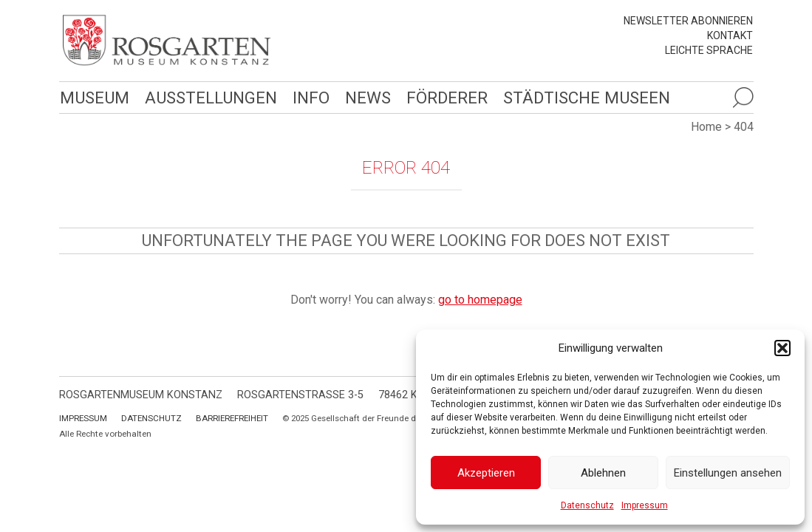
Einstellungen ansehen (728, 473)
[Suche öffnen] (743, 98)
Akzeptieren (486, 473)
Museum (94, 97)
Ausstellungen (209, 97)
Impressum (645, 505)
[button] (782, 348)
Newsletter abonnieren (688, 21)
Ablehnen (603, 473)
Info (308, 97)
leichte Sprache (709, 50)
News (364, 97)
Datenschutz (587, 505)
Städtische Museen (581, 97)
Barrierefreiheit (232, 418)
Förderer (443, 97)
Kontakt (730, 35)
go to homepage (480, 300)
